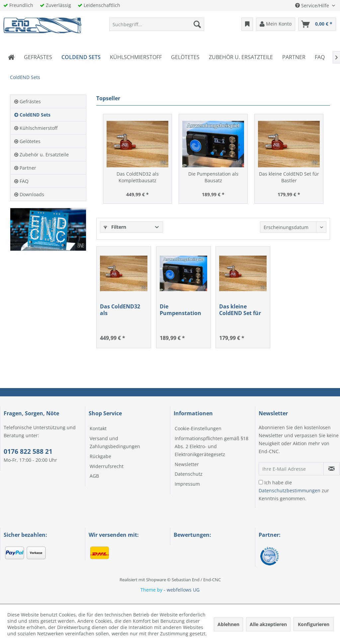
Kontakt (98, 428)
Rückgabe (100, 456)
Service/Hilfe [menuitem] (313, 5)
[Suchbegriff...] (157, 24)
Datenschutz (189, 474)
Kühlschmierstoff (36, 128)
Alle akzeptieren (268, 624)
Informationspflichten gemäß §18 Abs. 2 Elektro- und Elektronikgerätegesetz (212, 446)
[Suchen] (197, 24)
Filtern (115, 227)
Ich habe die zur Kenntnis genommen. (294, 490)
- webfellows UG (182, 590)
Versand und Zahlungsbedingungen (115, 442)
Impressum (187, 484)
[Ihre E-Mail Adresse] (291, 469)
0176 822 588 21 (28, 451)
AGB (94, 476)
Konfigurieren (314, 624)
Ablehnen (228, 624)
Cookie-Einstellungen (198, 428)
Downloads (29, 194)
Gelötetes (27, 141)
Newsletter (187, 464)
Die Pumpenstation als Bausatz (213, 177)
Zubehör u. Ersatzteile (42, 155)
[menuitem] (157, 24)
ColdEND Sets (32, 115)
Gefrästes (28, 101)
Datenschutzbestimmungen (290, 490)
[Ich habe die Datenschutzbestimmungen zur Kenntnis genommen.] (261, 482)
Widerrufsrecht (107, 466)
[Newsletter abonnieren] (332, 469)
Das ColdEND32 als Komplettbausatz (138, 177)
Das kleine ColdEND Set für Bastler (289, 177)
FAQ (21, 181)
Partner (25, 168)
